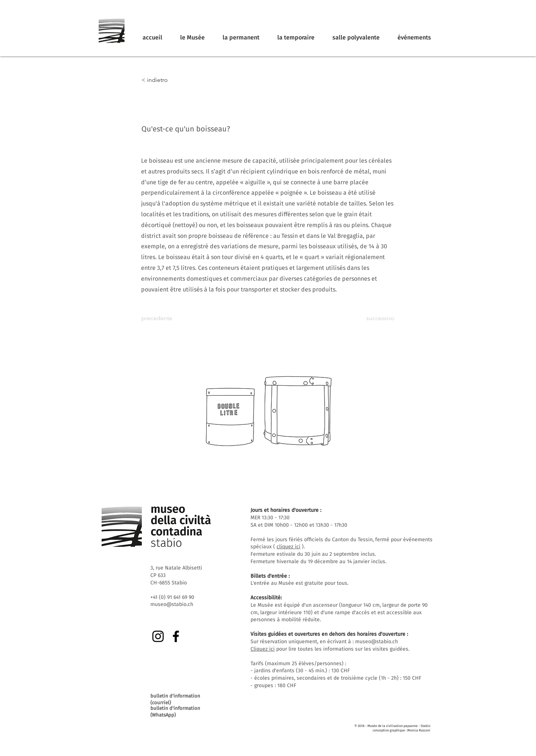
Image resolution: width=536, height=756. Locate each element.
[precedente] (166, 318)
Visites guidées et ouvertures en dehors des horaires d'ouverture (328, 634)
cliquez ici (288, 547)
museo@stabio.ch (377, 642)
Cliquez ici (263, 649)
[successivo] (376, 318)
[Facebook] (176, 636)
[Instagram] (158, 636)
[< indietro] (166, 80)
